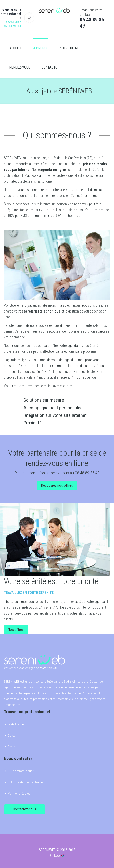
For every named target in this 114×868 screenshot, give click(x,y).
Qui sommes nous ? (21, 771)
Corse (11, 735)
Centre (12, 747)
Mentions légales (19, 794)
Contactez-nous (24, 809)
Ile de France (16, 724)
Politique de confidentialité (25, 782)
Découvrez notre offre (12, 24)
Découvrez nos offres (57, 485)
